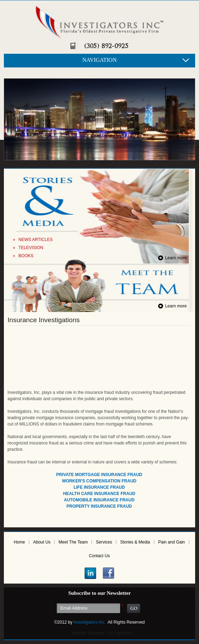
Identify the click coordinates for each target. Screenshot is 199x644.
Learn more (176, 258)
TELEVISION (31, 248)
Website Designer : (89, 633)
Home (19, 542)
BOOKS (26, 256)
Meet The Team (73, 542)
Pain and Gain (172, 542)
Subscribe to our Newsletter (100, 593)
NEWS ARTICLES (35, 240)
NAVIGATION (99, 60)
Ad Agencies (120, 633)
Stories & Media (135, 542)
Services (104, 542)
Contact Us (99, 556)
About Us (42, 542)
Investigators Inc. (90, 622)
